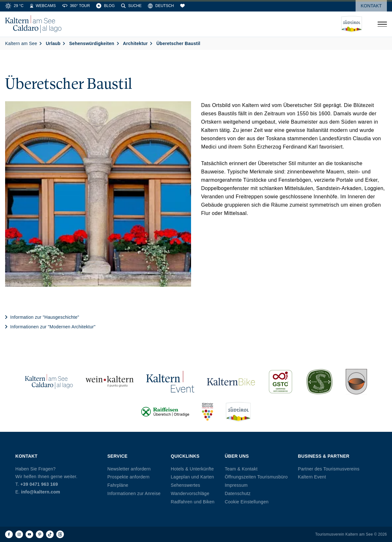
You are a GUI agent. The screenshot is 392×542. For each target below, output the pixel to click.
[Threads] (60, 534)
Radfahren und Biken (193, 502)
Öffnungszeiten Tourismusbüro (256, 477)
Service (117, 456)
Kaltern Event (312, 477)
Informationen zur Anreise (134, 493)
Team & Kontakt (241, 469)
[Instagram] (19, 534)
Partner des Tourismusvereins (329, 469)
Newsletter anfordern (129, 469)
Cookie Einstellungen (246, 502)
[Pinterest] (40, 534)
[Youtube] (29, 534)
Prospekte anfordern (128, 477)
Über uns (237, 456)
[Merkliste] (182, 6)
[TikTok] (50, 534)
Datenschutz (238, 493)
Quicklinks (185, 456)
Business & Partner (324, 456)
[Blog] (105, 6)
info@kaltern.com (41, 492)
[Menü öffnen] (382, 24)
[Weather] (14, 6)
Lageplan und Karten (192, 477)
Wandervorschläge (190, 493)
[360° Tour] (76, 6)
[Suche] (131, 6)
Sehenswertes (186, 485)
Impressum (236, 485)
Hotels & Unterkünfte (192, 469)
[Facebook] (9, 534)
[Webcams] (43, 6)
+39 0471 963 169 (39, 484)
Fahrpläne (118, 485)
